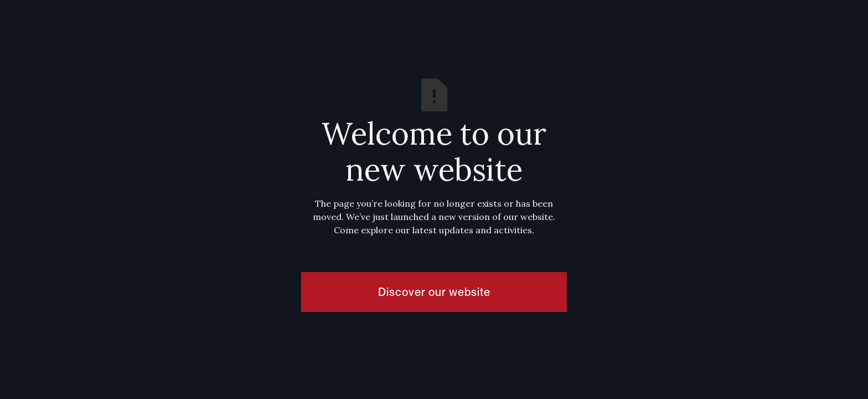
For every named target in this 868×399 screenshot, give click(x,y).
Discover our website (434, 292)
